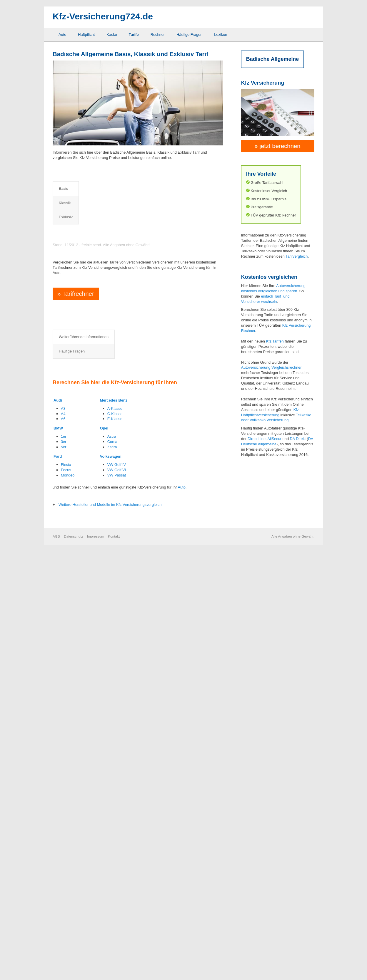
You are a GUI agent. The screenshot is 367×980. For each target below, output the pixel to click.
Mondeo (68, 904)
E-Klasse (115, 848)
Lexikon (221, 35)
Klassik (86, 188)
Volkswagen (111, 886)
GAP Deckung (81, 744)
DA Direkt (298, 439)
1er (64, 866)
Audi (58, 829)
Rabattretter (135, 717)
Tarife (134, 35)
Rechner (158, 35)
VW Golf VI (117, 899)
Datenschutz (73, 966)
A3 (63, 838)
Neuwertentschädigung (144, 708)
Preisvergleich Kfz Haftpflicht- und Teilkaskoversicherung (124, 251)
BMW (58, 858)
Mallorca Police (82, 770)
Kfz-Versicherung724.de (103, 16)
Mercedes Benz (114, 829)
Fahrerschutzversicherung (91, 735)
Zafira (112, 876)
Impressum (96, 966)
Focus (66, 899)
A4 (63, 843)
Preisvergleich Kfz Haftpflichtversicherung (107, 219)
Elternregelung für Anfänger (92, 726)
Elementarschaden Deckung (93, 717)
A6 (63, 848)
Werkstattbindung (139, 752)
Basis (63, 188)
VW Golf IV (117, 894)
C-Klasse (115, 843)
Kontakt (114, 966)
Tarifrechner (75, 546)
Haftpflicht (86, 35)
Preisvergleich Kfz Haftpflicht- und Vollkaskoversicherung (124, 278)
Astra (112, 866)
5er (64, 876)
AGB (56, 966)
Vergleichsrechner (286, 367)
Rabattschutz (136, 726)
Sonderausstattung (140, 744)
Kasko (112, 35)
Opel (104, 858)
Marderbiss (134, 700)
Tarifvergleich (297, 256)
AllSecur (274, 439)
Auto (62, 35)
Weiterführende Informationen (84, 681)
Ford (58, 886)
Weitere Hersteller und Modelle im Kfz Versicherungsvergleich (110, 934)
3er (64, 871)
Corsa (112, 871)
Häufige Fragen (189, 35)
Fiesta (66, 894)
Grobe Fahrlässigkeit (87, 752)
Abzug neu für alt (84, 700)
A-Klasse (115, 838)
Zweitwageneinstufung (143, 770)
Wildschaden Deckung (143, 761)
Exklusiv (111, 188)
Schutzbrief (134, 735)
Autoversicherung (256, 367)
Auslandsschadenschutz (90, 708)
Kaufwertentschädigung (89, 761)
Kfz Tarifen (275, 341)
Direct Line (257, 439)
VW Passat (117, 904)
